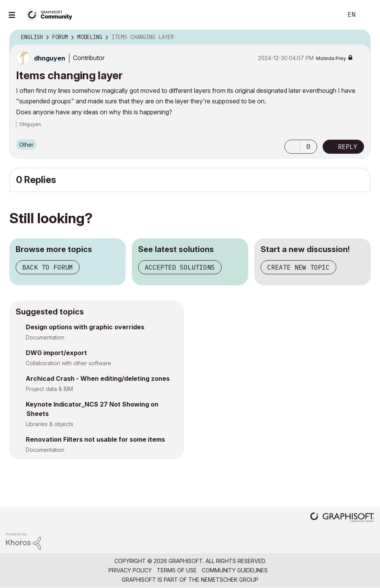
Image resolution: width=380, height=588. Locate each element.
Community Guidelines (235, 570)
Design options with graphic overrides (85, 327)
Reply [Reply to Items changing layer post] (348, 147)
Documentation (45, 337)
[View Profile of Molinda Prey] (331, 58)
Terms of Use (177, 570)
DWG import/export (56, 353)
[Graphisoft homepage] (342, 518)
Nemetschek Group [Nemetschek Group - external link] (230, 580)
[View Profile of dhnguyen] (50, 58)
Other (26, 145)
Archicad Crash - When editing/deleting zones (98, 378)
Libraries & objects (50, 424)
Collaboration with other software (68, 363)
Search (328, 15)
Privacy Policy (130, 570)
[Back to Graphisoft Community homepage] (51, 14)
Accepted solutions (180, 267)
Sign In (368, 15)
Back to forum (48, 267)
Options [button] (360, 37)
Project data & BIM (49, 389)
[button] (292, 147)
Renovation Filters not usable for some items (95, 439)
